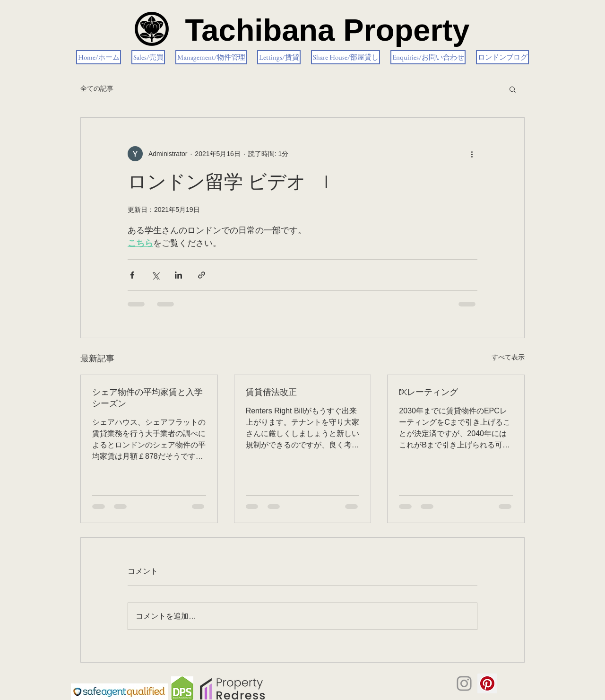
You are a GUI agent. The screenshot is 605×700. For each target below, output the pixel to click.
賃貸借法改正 (271, 393)
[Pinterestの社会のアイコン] (487, 683)
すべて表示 (508, 357)
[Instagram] (464, 683)
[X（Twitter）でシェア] (155, 275)
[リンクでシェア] (202, 275)
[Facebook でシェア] (132, 275)
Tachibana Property (327, 30)
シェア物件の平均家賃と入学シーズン (147, 398)
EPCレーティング (428, 393)
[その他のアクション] (472, 154)
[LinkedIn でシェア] (178, 275)
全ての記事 (97, 88)
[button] (513, 89)
